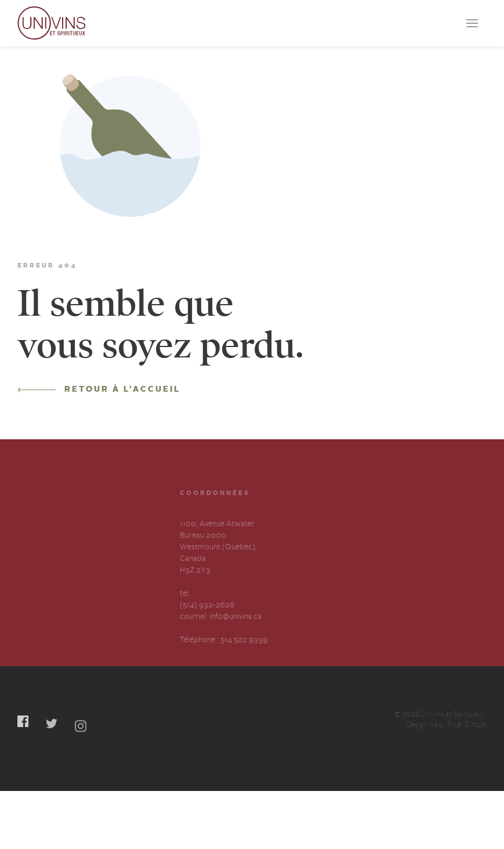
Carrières (106, 550)
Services (32, 550)
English (102, 592)
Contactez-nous (117, 571)
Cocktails (106, 529)
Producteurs (39, 529)
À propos (33, 571)
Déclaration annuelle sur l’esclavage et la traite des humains (52, 603)
